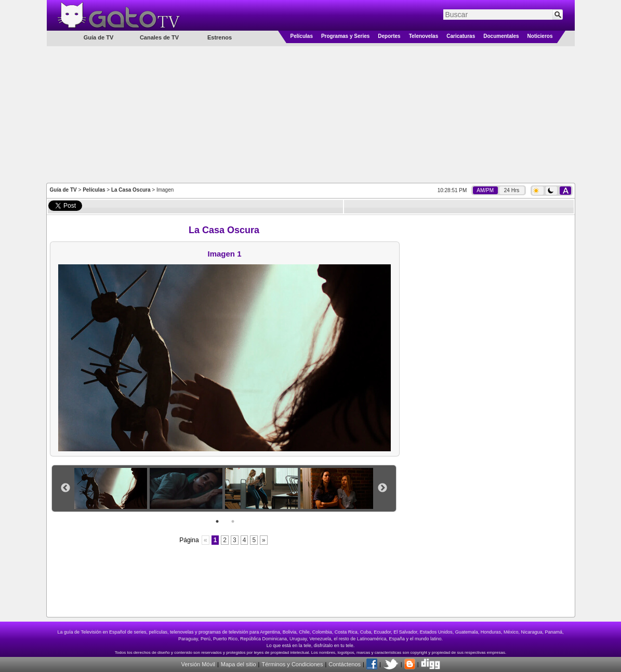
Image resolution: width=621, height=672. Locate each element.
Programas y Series (345, 36)
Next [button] (382, 488)
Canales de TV (159, 37)
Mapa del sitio (239, 664)
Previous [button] (65, 488)
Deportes (389, 36)
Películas (302, 36)
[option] (112, 488)
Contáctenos (345, 664)
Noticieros (540, 36)
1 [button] (217, 521)
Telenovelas (424, 36)
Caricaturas (461, 36)
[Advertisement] (311, 114)
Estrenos (220, 37)
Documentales (501, 36)
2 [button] (233, 521)
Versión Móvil (198, 664)
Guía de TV (63, 190)
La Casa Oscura (131, 190)
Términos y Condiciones (292, 664)
